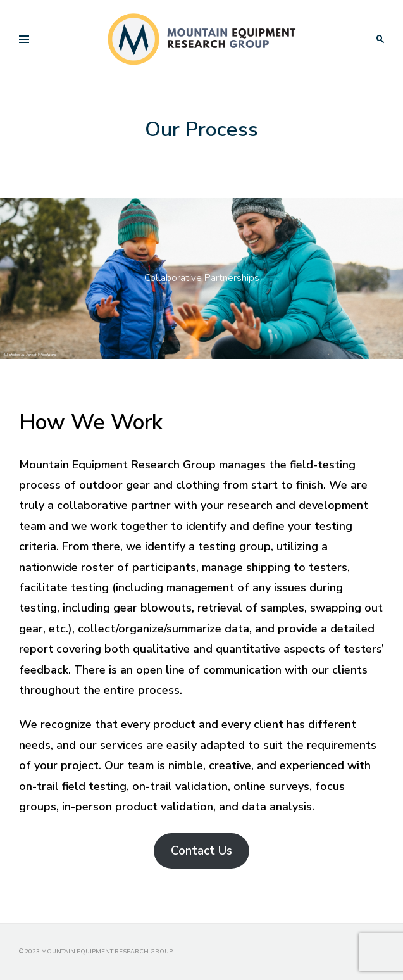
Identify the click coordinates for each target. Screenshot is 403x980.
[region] (201, 278)
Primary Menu (20, 41)
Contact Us (201, 851)
